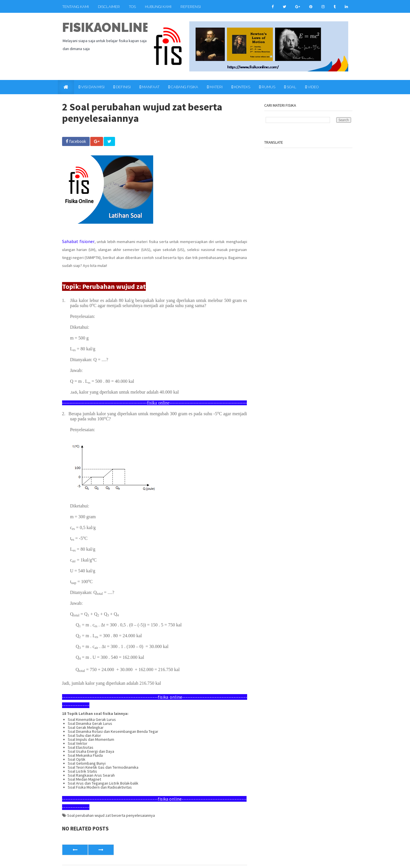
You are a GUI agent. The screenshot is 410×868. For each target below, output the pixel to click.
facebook (76, 141)
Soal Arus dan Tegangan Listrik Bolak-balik (103, 783)
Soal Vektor (78, 743)
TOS (132, 7)
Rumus (267, 87)
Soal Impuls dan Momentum (91, 739)
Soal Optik (77, 759)
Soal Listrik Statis (82, 771)
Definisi (122, 87)
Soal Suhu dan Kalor (84, 735)
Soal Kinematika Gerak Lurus (92, 719)
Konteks (241, 87)
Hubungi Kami (158, 7)
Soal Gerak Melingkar (86, 727)
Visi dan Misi (92, 87)
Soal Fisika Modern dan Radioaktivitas (100, 787)
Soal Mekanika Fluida (85, 755)
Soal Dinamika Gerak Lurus (90, 723)
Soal (290, 87)
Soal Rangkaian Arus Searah (91, 775)
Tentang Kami (76, 7)
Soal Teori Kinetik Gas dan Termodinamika (103, 767)
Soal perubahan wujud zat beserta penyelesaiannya (111, 815)
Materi (215, 87)
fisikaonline (106, 27)
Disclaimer (109, 7)
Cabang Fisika (183, 87)
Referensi (191, 7)
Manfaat (149, 87)
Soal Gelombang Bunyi (87, 763)
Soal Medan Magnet (84, 779)
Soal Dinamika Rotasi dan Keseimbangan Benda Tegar (113, 731)
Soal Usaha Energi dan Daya (91, 751)
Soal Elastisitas (81, 747)
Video (312, 87)
